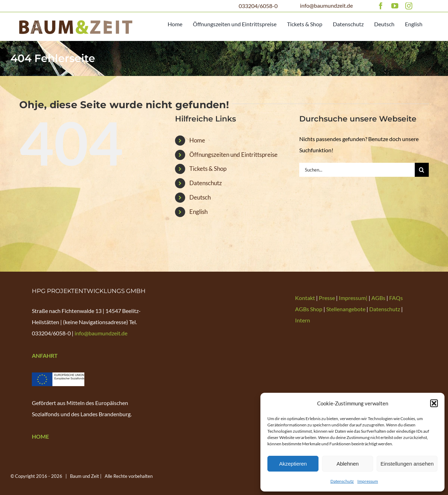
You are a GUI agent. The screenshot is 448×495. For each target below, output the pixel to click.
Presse (327, 298)
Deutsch (200, 197)
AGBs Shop (309, 309)
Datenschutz (342, 481)
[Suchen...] (357, 170)
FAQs (396, 298)
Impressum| (354, 298)
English (198, 212)
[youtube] (395, 6)
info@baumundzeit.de (326, 5)
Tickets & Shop (208, 169)
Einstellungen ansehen (407, 464)
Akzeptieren (293, 464)
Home (197, 140)
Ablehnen (347, 464)
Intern (303, 320)
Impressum (368, 481)
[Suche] (422, 170)
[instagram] (409, 6)
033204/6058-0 (258, 6)
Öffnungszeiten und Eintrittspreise (233, 155)
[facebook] (381, 6)
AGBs (378, 298)
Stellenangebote (346, 309)
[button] (434, 403)
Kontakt (306, 298)
